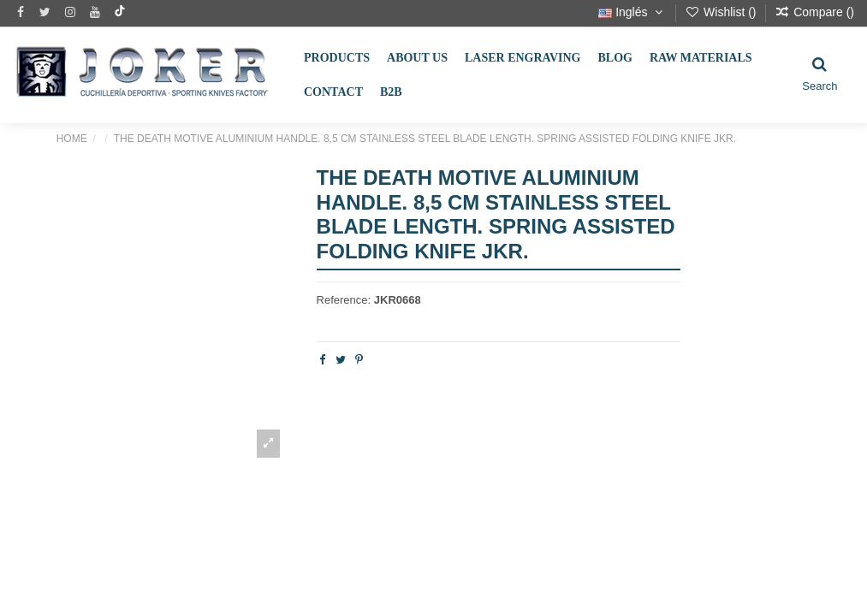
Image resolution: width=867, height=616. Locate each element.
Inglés (632, 12)
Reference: (344, 300)
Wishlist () (722, 12)
